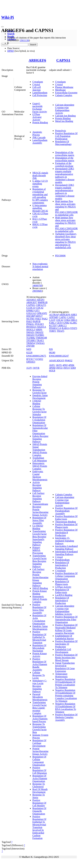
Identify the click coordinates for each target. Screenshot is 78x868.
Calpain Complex (64, 95)
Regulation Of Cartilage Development (39, 743)
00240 (52, 352)
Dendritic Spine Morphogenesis (40, 628)
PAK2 (45, 319)
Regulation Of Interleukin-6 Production (62, 600)
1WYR (36, 368)
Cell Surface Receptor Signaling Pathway (38, 497)
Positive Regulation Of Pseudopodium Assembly (66, 511)
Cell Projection (40, 95)
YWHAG (40, 343)
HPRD (11, 51)
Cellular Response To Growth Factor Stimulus (40, 410)
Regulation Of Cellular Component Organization (39, 761)
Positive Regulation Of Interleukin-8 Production (66, 533)
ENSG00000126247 (59, 356)
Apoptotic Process (37, 133)
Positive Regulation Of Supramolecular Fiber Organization (66, 619)
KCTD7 (53, 325)
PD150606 (60, 256)
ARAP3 (41, 300)
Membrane (60, 90)
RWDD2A (31, 327)
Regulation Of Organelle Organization (39, 811)
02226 (29, 352)
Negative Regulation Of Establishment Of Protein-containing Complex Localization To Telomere (66, 696)
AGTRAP (54, 315)
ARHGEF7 (32, 302)
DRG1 (74, 320)
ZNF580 (30, 346)
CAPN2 (71, 317)
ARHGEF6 (37, 60)
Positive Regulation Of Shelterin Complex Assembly (66, 717)
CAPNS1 (63, 60)
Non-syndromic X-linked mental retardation (40, 266)
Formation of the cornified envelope (64, 165)
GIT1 (37, 311)
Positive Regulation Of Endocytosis (66, 518)
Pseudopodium (62, 560)
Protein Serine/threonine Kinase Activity (40, 751)
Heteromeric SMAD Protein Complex (40, 466)
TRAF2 (40, 340)
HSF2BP (31, 316)
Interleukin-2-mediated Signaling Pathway (66, 547)
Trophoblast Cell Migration (40, 459)
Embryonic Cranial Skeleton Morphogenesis (40, 476)
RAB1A (66, 328)
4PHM (52, 368)
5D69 (73, 368)
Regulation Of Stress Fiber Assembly (39, 520)
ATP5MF (54, 317)
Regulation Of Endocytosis (62, 591)
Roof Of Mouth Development (40, 791)
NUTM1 (30, 319)
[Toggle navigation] (2, 27)
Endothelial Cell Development (63, 651)
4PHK (71, 365)
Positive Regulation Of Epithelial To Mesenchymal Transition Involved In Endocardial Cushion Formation (39, 827)
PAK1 (38, 319)
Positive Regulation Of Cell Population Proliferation (66, 136)
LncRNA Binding (64, 595)
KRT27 (39, 316)
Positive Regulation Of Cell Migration (40, 770)
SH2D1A (42, 327)
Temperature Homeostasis (61, 675)
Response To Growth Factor (40, 391)
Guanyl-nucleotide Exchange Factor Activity (40, 108)
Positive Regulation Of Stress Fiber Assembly (39, 609)
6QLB (52, 371)
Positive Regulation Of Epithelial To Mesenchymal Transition (39, 637)
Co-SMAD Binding (38, 527)
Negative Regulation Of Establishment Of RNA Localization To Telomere (66, 708)
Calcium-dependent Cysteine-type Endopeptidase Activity (65, 109)
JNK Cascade (39, 137)
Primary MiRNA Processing (38, 550)
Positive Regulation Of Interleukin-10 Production (66, 644)
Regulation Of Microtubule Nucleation (39, 648)
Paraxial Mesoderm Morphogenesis (40, 697)
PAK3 (29, 321)
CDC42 (40, 308)
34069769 (37, 285)
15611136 (24, 40)
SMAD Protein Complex (40, 454)
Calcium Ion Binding (65, 116)
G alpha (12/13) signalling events (40, 184)
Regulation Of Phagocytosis (62, 583)
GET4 (60, 323)
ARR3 (74, 315)
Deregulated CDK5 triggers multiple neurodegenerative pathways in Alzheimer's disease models (65, 175)
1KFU (52, 365)
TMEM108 (41, 338)
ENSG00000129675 (36, 356)
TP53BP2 (31, 340)
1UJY (29, 368)
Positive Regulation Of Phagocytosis (66, 526)
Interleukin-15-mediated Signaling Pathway (65, 541)
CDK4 (67, 320)
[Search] (15, 45)
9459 (29, 349)
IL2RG (74, 323)
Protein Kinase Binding (40, 592)
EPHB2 (30, 311)
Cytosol (36, 84)
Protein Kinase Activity (40, 655)
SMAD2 (39, 332)
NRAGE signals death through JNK (40, 175)
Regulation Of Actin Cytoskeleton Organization (39, 619)
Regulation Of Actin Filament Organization (40, 778)
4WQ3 (67, 368)
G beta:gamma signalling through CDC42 (40, 208)
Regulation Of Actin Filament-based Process (40, 719)
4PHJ (65, 365)
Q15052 (39, 359)
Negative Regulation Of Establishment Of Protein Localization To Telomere (65, 683)
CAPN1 (63, 317)
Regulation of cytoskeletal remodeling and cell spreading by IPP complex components (40, 196)
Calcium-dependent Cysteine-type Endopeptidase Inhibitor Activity (65, 610)
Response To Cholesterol (39, 785)
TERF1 (53, 331)
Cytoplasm (38, 82)
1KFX (59, 365)
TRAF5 (60, 331)
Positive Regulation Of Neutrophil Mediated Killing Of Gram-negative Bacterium (66, 629)
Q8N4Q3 (31, 362)
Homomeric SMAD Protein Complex (40, 599)
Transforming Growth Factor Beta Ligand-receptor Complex (40, 708)
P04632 (69, 360)
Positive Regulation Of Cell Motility (39, 803)
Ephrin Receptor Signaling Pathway (40, 439)
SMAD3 (30, 335)
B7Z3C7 (30, 359)
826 (51, 349)
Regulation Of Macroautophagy (63, 143)
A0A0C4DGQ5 (57, 360)
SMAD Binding (40, 588)
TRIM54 (31, 343)
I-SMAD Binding (37, 402)
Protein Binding (40, 122)
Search (11, 34)
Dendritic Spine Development (40, 397)
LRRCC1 (62, 325)
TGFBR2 (31, 338)
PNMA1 (30, 324)
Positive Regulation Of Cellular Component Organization (66, 576)
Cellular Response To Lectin (39, 675)
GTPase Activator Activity (37, 117)
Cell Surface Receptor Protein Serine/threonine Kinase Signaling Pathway (40, 577)
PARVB (37, 321)
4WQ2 (59, 368)
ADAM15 (31, 300)
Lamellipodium (40, 93)
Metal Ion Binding (64, 121)
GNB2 (66, 323)
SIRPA (39, 330)
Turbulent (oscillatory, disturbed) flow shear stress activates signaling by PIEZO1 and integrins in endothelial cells (66, 241)
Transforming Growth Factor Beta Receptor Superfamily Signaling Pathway (40, 538)
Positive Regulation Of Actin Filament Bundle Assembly (40, 664)
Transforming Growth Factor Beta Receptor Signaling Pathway (40, 561)
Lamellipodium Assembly (40, 141)
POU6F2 (39, 324)
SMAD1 (30, 332)
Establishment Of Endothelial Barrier (65, 637)
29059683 (37, 291)
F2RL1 (53, 323)
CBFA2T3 (41, 305)
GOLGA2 (31, 313)
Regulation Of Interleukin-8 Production (62, 565)
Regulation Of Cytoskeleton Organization (39, 420)
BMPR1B (43, 302)
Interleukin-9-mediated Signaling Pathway (66, 553)
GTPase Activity (63, 587)
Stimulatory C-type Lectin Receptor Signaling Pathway (40, 686)
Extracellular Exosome (66, 93)
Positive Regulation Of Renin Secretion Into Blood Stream (66, 658)
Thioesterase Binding (66, 522)
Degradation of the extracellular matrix (65, 154)
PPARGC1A (55, 328)
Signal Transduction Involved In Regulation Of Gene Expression (65, 667)
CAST (52, 320)
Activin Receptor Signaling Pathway (37, 486)
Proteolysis (61, 131)
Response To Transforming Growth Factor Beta (40, 728)
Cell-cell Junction (37, 89)
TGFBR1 (40, 335)
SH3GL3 (31, 330)
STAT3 (74, 328)
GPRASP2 (42, 313)
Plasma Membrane (64, 87)
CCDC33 (31, 308)
